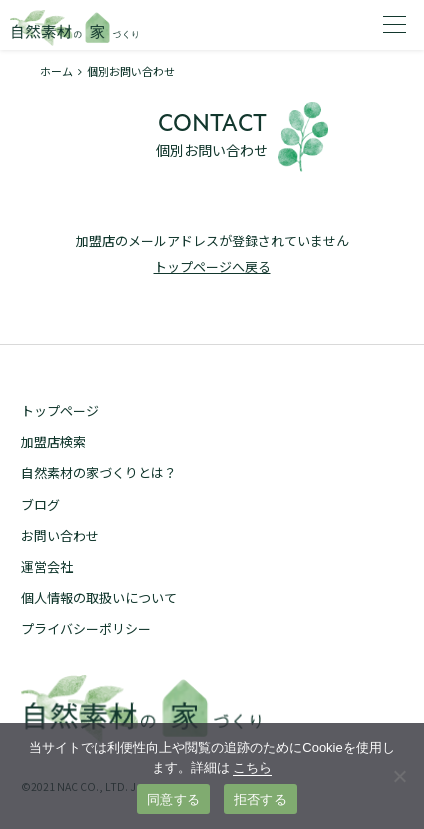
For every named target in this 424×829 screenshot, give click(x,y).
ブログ (40, 504)
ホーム (56, 71)
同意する (173, 799)
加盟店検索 (53, 441)
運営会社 (47, 566)
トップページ (60, 410)
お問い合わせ (60, 535)
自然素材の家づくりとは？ (99, 472)
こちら (252, 767)
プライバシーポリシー (86, 628)
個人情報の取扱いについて (99, 597)
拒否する (260, 799)
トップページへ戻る (212, 266)
